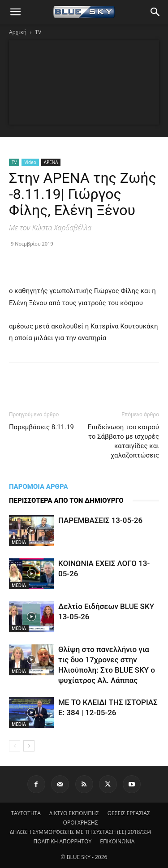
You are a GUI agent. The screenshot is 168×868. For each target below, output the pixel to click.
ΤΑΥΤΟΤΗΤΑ (26, 813)
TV (38, 32)
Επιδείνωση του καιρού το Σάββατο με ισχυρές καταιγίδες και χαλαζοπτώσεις (123, 441)
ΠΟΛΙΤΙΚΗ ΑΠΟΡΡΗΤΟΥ (63, 841)
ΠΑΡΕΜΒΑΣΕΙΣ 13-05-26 (100, 520)
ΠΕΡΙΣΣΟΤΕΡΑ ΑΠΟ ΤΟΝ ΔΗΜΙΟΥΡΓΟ (66, 501)
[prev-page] (15, 746)
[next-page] (29, 746)
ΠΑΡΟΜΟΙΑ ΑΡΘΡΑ (39, 487)
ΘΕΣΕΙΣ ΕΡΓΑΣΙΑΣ (129, 813)
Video (30, 162)
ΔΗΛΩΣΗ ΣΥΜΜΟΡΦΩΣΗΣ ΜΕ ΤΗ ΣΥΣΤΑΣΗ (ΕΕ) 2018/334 (81, 832)
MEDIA (19, 542)
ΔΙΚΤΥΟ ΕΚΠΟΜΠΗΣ (74, 813)
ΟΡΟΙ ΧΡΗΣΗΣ (81, 823)
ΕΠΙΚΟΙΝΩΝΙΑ (117, 841)
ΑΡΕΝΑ (51, 162)
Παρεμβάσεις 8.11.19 (41, 427)
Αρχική (18, 32)
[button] (15, 12)
